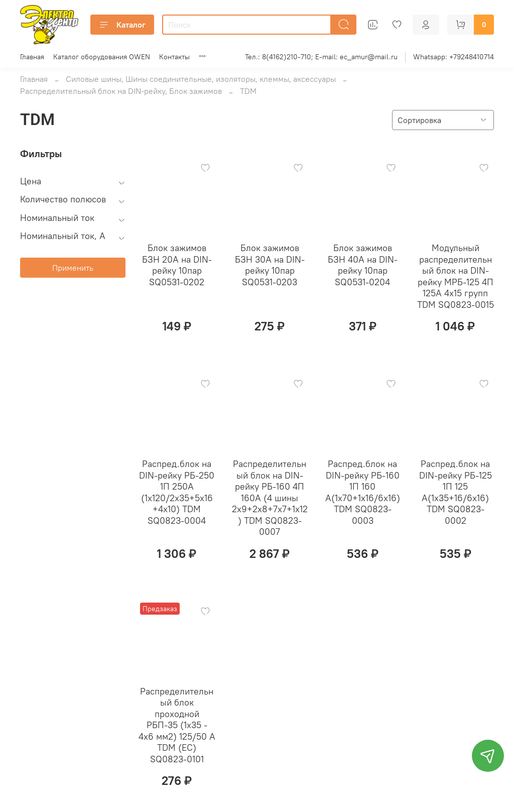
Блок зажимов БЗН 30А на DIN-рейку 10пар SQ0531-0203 (270, 265)
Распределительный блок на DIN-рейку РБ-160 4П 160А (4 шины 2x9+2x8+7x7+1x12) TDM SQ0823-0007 (270, 498)
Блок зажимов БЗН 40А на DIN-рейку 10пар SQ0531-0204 (363, 265)
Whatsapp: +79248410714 (454, 57)
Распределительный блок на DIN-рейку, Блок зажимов (121, 91)
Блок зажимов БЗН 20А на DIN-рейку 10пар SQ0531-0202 (177, 265)
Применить (73, 268)
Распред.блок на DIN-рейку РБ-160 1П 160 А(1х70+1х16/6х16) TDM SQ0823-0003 (363, 492)
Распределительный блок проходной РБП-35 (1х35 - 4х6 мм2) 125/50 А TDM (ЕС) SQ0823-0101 (177, 725)
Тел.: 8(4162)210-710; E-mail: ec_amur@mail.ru (321, 57)
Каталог (122, 25)
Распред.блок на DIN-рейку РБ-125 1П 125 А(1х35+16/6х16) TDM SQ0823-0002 (456, 492)
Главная (32, 57)
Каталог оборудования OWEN (102, 57)
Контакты (174, 57)
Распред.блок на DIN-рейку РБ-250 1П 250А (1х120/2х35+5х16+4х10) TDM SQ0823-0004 (177, 492)
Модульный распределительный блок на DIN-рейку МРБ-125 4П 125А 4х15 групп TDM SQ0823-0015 (456, 276)
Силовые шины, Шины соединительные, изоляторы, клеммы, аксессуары (201, 79)
